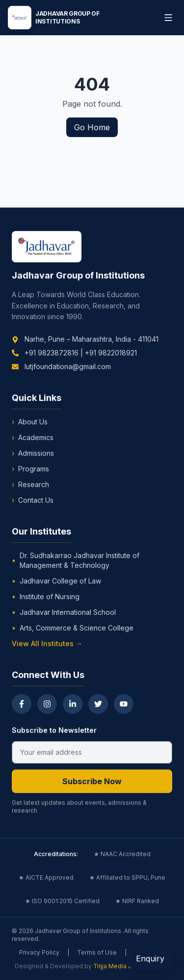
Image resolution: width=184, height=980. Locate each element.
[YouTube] (124, 704)
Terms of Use (97, 952)
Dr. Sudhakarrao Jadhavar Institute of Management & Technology (76, 560)
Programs (30, 469)
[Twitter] (98, 704)
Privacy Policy (39, 952)
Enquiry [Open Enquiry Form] (150, 958)
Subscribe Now (92, 781)
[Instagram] (47, 704)
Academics (33, 438)
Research (30, 485)
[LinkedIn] (73, 704)
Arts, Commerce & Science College (73, 628)
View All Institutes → (47, 643)
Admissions (33, 453)
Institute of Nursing (46, 597)
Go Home (92, 127)
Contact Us (33, 500)
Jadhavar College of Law (56, 581)
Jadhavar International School (64, 612)
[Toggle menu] (168, 18)
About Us (30, 422)
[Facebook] (22, 704)
